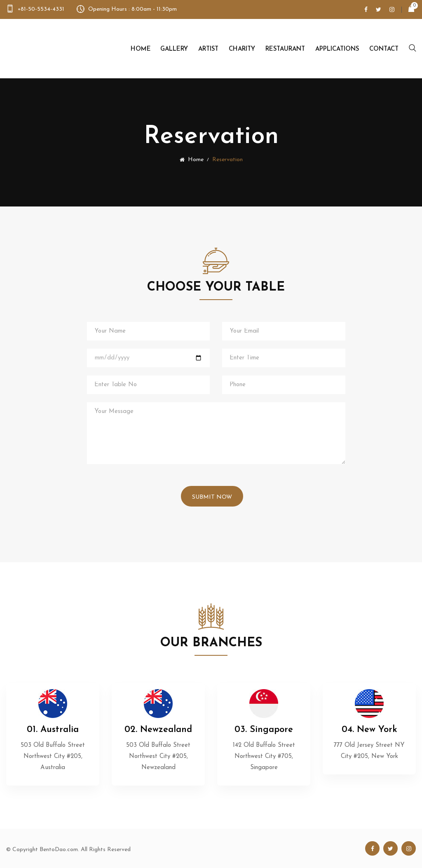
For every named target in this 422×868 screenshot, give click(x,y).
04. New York (369, 730)
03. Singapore (264, 730)
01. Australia (53, 730)
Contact (384, 49)
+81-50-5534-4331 (41, 9)
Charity (242, 49)
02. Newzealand (158, 730)
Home (141, 49)
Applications (337, 49)
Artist (208, 49)
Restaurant (285, 49)
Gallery (174, 49)
